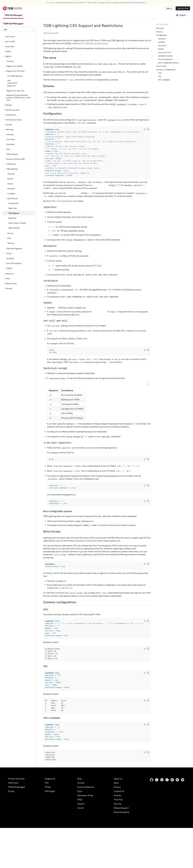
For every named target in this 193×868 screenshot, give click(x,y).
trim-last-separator (166, 59)
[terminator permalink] (61, 284)
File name (160, 28)
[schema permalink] (56, 86)
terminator (162, 45)
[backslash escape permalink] (70, 375)
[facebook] (167, 820)
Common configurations (166, 70)
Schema (159, 32)
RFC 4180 (97, 269)
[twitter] (157, 820)
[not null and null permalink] (70, 324)
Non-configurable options (168, 63)
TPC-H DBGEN (164, 80)
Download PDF (51, 33)
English (182, 15)
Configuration (162, 35)
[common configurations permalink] (78, 622)
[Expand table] (148, 391)
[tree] (18, 163)
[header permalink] (55, 306)
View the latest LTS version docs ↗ (133, 2)
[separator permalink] (59, 210)
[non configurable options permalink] (74, 528)
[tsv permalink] (49, 693)
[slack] (172, 820)
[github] (152, 820)
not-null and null (165, 52)
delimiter (162, 42)
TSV (160, 76)
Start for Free (183, 8)
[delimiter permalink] (59, 249)
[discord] (177, 820)
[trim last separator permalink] (74, 449)
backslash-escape (165, 56)
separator (162, 39)
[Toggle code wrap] (145, 129)
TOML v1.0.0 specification (62, 204)
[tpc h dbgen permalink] (62, 751)
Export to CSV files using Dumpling (92, 43)
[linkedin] (162, 820)
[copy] (148, 129)
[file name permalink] (58, 58)
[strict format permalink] (62, 548)
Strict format (161, 66)
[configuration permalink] (64, 114)
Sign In (169, 8)
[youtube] (183, 820)
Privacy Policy (54, 863)
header (161, 49)
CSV (160, 73)
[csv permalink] (50, 630)
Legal (67, 863)
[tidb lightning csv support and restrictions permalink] (125, 26)
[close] (188, 849)
